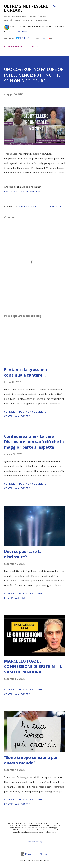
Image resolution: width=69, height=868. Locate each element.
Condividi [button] (55, 206)
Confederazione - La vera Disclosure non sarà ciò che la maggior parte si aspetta (34, 442)
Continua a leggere (17, 416)
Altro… (36, 46)
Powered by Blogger (35, 854)
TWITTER (24, 38)
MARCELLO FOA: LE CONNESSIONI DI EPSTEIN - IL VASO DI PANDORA (33, 666)
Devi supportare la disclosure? (23, 554)
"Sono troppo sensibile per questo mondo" (31, 760)
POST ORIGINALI (14, 46)
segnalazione (27, 206)
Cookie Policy (35, 841)
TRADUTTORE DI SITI (17, 32)
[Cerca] (55, 6)
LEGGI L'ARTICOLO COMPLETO (23, 192)
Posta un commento (33, 412)
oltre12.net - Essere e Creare (26, 8)
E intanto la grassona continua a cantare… (26, 372)
